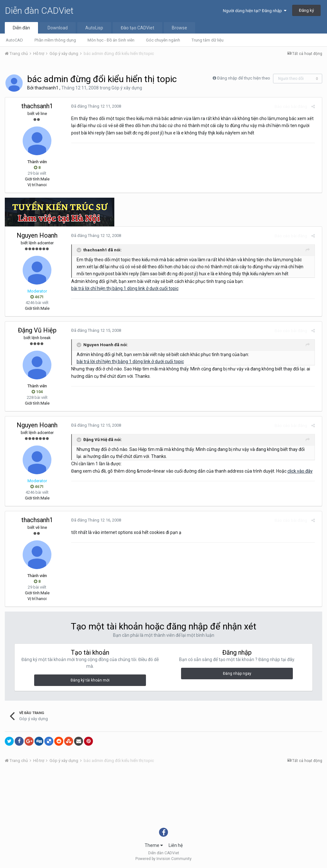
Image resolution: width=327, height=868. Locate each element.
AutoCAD (14, 40)
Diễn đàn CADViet (39, 11)
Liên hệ (176, 845)
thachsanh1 (46, 88)
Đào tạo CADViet (137, 28)
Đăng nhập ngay (237, 674)
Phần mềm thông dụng (55, 40)
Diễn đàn (21, 28)
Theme (154, 845)
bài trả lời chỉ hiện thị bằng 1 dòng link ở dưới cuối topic (123, 288)
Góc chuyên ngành (163, 40)
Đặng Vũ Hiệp (37, 330)
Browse (179, 28)
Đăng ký (306, 10)
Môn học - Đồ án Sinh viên (111, 40)
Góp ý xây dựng (127, 88)
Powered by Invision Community (163, 859)
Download (58, 28)
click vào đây (298, 471)
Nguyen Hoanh (37, 235)
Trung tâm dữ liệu (208, 40)
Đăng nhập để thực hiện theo (244, 78)
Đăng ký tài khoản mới (90, 680)
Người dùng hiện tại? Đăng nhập (255, 11)
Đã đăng (94, 106)
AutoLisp (94, 28)
